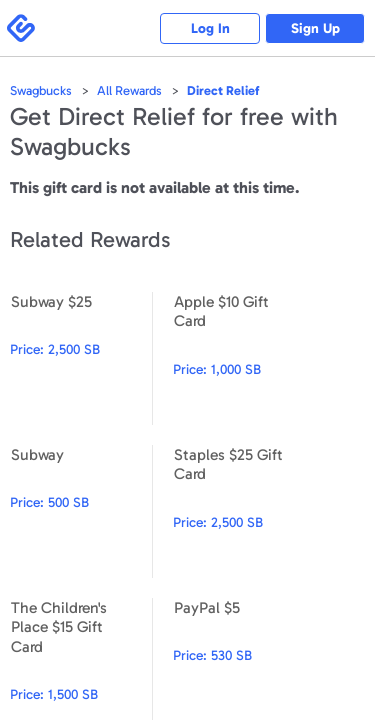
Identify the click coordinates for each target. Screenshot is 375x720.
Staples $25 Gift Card (244, 511)
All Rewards (129, 90)
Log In (210, 28)
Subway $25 (81, 358)
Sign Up (315, 28)
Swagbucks (41, 90)
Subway (81, 511)
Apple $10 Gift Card (244, 358)
